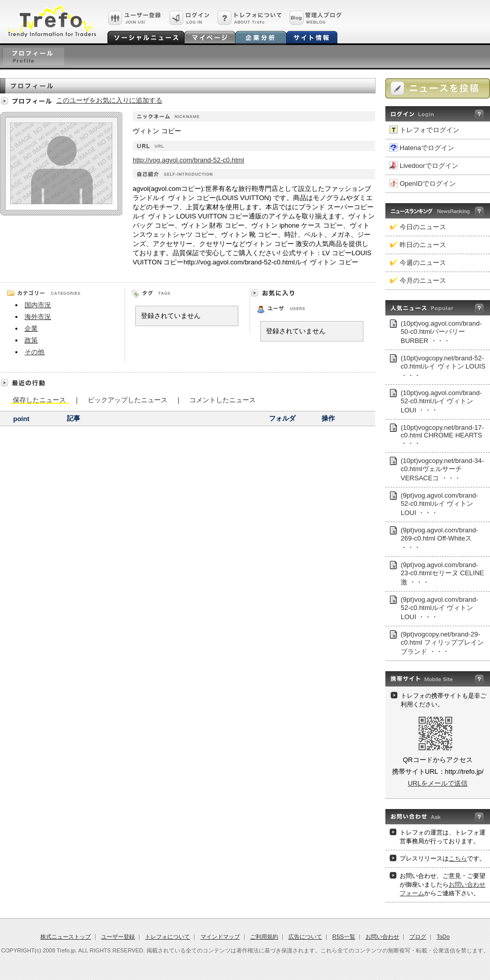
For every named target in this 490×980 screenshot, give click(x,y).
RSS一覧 (344, 937)
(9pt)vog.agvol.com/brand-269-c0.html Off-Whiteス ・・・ (439, 539)
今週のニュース (423, 263)
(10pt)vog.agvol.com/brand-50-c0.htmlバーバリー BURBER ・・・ (441, 332)
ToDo (443, 937)
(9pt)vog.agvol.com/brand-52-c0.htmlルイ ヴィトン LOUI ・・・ (439, 504)
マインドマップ (220, 937)
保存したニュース (39, 400)
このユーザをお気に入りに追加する (109, 100)
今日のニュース (423, 227)
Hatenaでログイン (427, 148)
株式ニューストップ (66, 937)
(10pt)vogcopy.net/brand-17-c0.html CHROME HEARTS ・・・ (442, 435)
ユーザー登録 (118, 937)
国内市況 (38, 305)
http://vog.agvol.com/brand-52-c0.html (188, 160)
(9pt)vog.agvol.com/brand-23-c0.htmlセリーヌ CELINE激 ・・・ (442, 573)
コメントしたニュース (223, 399)
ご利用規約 (264, 937)
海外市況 (38, 317)
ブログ (418, 937)
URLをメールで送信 (438, 783)
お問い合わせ (382, 937)
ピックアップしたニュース (128, 399)
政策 (31, 340)
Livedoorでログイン (429, 166)
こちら (458, 859)
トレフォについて (167, 937)
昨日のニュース (423, 245)
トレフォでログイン (430, 130)
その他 (34, 352)
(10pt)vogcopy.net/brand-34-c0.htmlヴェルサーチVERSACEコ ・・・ (442, 469)
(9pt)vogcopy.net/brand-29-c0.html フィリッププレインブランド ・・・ (442, 643)
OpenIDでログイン (428, 183)
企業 (31, 328)
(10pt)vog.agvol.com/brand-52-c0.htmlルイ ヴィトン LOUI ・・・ (441, 401)
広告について (305, 937)
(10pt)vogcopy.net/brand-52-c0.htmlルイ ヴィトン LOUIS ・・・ (443, 367)
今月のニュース (423, 280)
